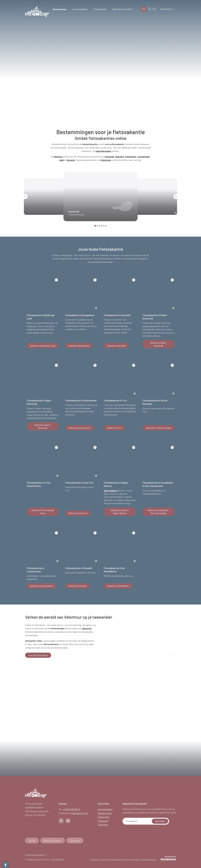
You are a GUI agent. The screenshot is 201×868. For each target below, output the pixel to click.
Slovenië (71, 160)
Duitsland (120, 157)
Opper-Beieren (110, 491)
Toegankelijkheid (148, 860)
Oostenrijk (109, 157)
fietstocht (87, 628)
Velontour (58, 157)
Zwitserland (130, 157)
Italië (61, 160)
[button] (25, 197)
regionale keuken (103, 151)
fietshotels (106, 160)
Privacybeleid (115, 860)
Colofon (104, 860)
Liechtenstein (143, 157)
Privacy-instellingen (131, 860)
